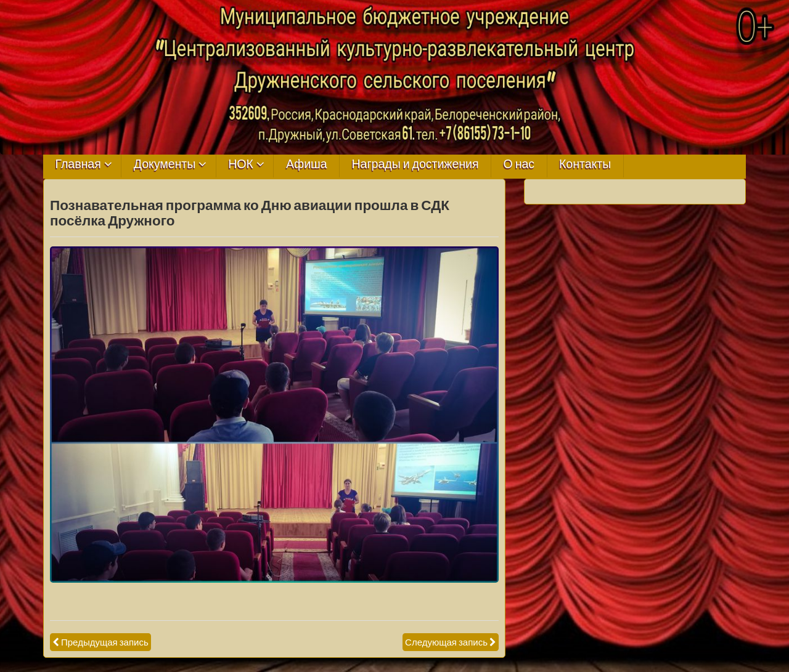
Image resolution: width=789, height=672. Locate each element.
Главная (78, 164)
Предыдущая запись (105, 642)
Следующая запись (446, 642)
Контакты (585, 164)
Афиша (307, 164)
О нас (519, 164)
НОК (241, 164)
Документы (165, 164)
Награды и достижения (415, 164)
